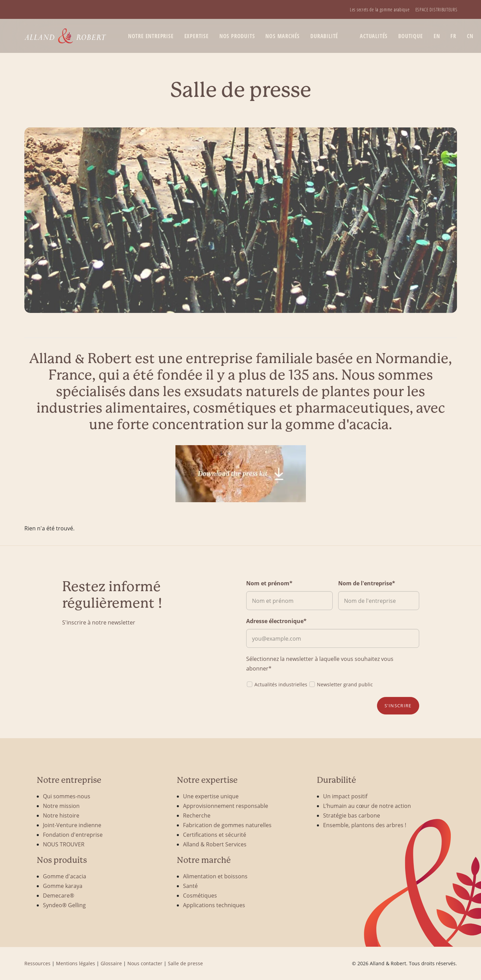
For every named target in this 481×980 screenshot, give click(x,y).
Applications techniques (214, 905)
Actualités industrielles (277, 684)
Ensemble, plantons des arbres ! (365, 825)
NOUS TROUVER (64, 844)
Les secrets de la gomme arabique (380, 9)
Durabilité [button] (324, 36)
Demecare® (59, 895)
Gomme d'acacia (65, 876)
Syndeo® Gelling (64, 905)
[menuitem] (380, 9)
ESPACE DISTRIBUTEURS (437, 9)
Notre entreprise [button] (151, 36)
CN (470, 36)
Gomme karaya (63, 886)
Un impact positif (345, 796)
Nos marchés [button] (283, 36)
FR (453, 36)
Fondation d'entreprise (73, 835)
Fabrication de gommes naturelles (227, 825)
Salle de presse (185, 963)
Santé (190, 886)
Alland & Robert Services (215, 844)
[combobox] (241, 392)
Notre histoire (61, 815)
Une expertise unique (211, 796)
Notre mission (61, 806)
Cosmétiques (200, 895)
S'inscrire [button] (398, 706)
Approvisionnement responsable (226, 806)
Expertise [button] (197, 36)
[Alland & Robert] (65, 36)
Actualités (374, 36)
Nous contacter (145, 963)
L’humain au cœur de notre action (367, 806)
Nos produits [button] (237, 36)
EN (437, 36)
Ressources (37, 963)
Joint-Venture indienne (72, 825)
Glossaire (111, 963)
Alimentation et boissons (215, 876)
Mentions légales (76, 963)
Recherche (197, 815)
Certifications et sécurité (215, 835)
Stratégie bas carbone (352, 815)
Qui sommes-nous (67, 796)
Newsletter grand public (341, 684)
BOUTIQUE (410, 36)
